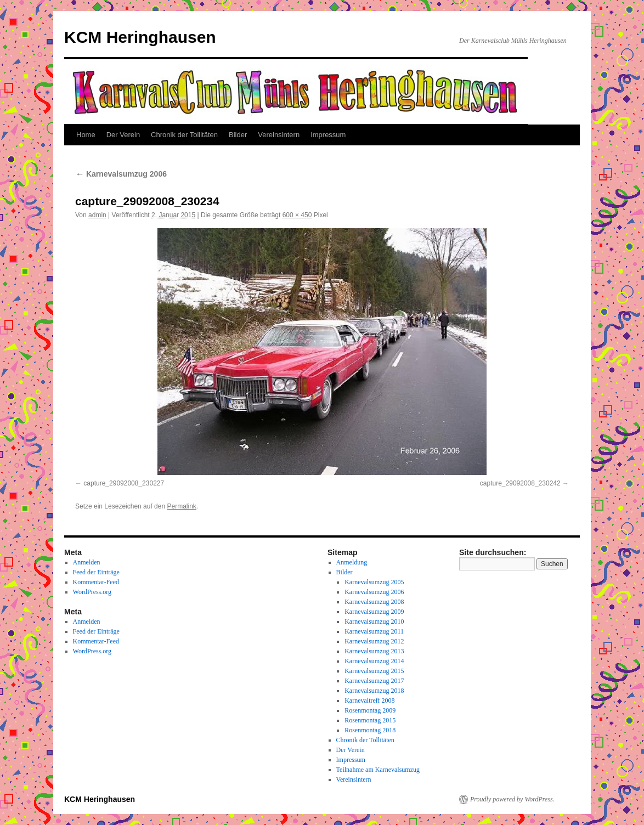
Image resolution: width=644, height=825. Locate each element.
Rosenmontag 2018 (370, 730)
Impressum (328, 135)
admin (97, 215)
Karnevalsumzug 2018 (374, 691)
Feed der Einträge (96, 572)
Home (86, 135)
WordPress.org (92, 592)
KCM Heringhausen (140, 37)
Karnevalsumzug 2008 (374, 602)
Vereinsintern (279, 135)
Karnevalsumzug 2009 (374, 612)
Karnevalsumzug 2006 (121, 174)
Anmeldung (352, 562)
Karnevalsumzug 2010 (374, 621)
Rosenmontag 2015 (370, 720)
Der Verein (123, 135)
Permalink (181, 506)
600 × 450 (297, 215)
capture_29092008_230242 (520, 483)
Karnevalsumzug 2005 (374, 582)
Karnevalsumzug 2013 (374, 651)
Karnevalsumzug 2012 (374, 641)
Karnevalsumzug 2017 (374, 681)
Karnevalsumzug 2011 (374, 631)
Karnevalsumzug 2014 (374, 661)
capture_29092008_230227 (124, 483)
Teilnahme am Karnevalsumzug (378, 770)
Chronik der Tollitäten (184, 135)
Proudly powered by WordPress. (512, 799)
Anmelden (87, 562)
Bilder (238, 135)
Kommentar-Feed (96, 582)
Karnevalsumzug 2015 (374, 671)
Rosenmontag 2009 (370, 710)
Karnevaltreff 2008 (369, 700)
